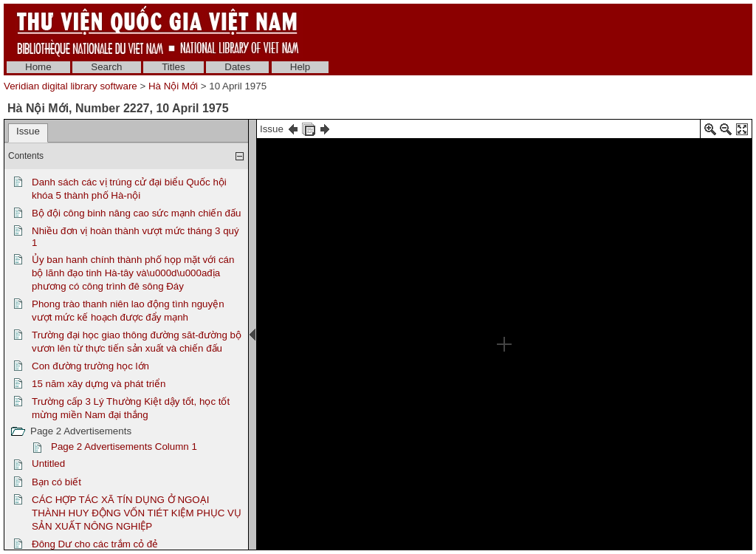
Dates (237, 67)
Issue (28, 131)
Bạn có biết (56, 482)
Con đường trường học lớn (90, 366)
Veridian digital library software (71, 86)
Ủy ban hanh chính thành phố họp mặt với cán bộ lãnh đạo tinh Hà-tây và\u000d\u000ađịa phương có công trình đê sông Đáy (133, 273)
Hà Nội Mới (173, 86)
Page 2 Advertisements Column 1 (124, 447)
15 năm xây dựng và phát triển (99, 384)
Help (300, 67)
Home (38, 67)
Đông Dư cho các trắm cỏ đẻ (95, 544)
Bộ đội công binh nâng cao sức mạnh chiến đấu (136, 213)
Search (106, 67)
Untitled (48, 464)
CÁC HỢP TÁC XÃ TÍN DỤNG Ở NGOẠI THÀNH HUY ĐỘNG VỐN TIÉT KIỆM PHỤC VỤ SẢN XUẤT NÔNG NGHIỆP (137, 513)
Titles (173, 67)
